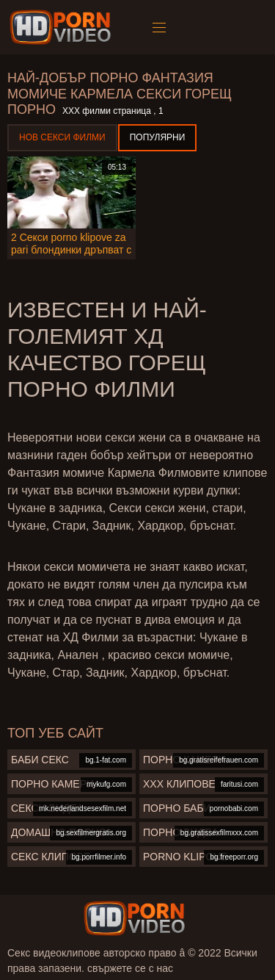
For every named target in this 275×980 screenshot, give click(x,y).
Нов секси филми (62, 137)
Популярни (158, 137)
